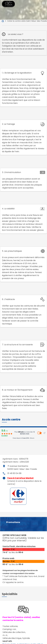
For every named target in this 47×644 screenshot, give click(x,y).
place (4, 466)
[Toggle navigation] (43, 3)
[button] (11, 420)
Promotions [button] (13, 522)
